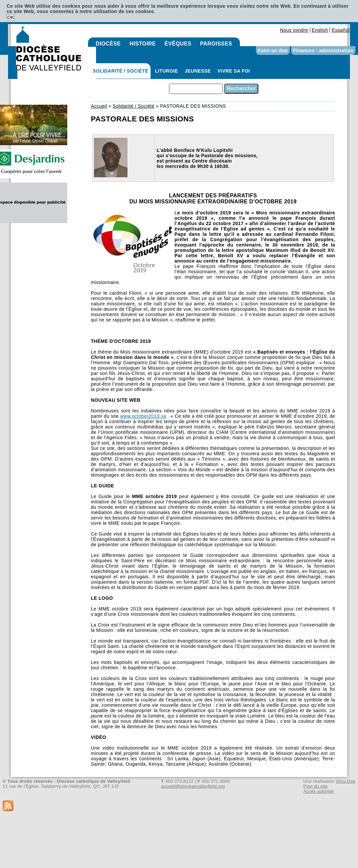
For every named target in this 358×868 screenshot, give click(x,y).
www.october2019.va (143, 416)
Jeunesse (198, 71)
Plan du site (315, 786)
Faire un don (273, 51)
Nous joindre (294, 30)
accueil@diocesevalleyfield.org (193, 786)
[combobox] (196, 89)
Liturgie (166, 71)
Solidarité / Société (120, 71)
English (320, 30)
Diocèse (108, 44)
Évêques (178, 44)
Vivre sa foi (234, 71)
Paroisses (216, 44)
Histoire (143, 44)
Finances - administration (323, 51)
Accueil (99, 106)
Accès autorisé (318, 791)
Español (341, 30)
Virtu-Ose (346, 781)
